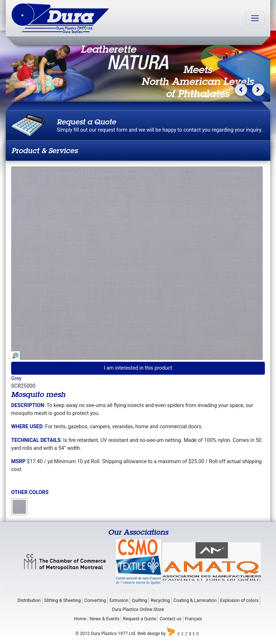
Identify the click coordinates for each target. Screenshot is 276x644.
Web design (149, 633)
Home (80, 619)
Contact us (171, 619)
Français (193, 619)
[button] (241, 90)
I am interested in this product (138, 368)
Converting (95, 600)
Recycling (160, 600)
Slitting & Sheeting (63, 600)
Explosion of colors (240, 600)
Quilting (140, 600)
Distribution (29, 600)
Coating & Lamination (195, 600)
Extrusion (119, 600)
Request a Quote (140, 619)
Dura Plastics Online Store (138, 609)
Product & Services (45, 150)
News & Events (104, 619)
